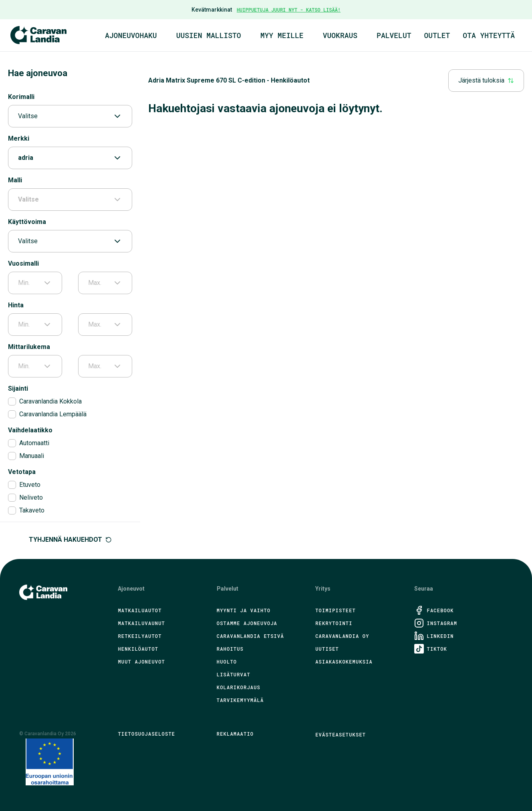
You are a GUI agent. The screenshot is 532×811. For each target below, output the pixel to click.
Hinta (16, 305)
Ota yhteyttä (489, 35)
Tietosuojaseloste (146, 734)
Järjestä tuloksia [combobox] (486, 80)
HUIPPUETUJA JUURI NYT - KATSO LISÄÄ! (289, 10)
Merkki (19, 138)
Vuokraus (340, 35)
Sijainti (18, 388)
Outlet (437, 35)
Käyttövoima (27, 222)
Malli (15, 180)
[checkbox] (12, 401)
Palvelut (394, 35)
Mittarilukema (29, 347)
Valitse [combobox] (70, 116)
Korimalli (21, 97)
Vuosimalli (23, 263)
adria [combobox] (70, 158)
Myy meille (282, 35)
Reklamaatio (235, 734)
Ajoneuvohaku (131, 35)
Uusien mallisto (209, 35)
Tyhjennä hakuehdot (70, 540)
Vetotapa (22, 472)
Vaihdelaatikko (30, 430)
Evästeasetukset (341, 734)
